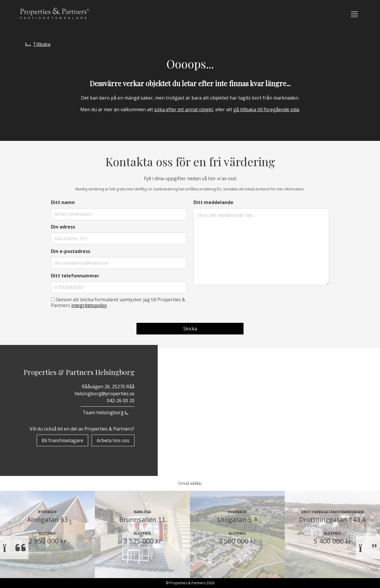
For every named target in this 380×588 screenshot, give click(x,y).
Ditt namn (63, 202)
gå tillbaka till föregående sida (266, 109)
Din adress (63, 227)
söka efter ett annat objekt (184, 109)
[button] (354, 14)
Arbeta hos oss (113, 440)
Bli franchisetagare (62, 440)
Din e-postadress (71, 251)
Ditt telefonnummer (75, 276)
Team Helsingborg (107, 412)
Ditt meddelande (213, 202)
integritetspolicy (89, 305)
